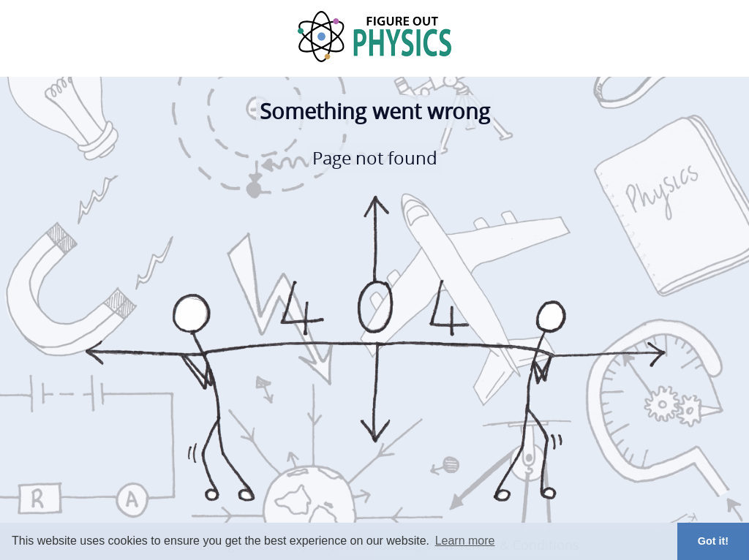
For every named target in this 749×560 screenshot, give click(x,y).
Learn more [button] (465, 541)
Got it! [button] (713, 541)
